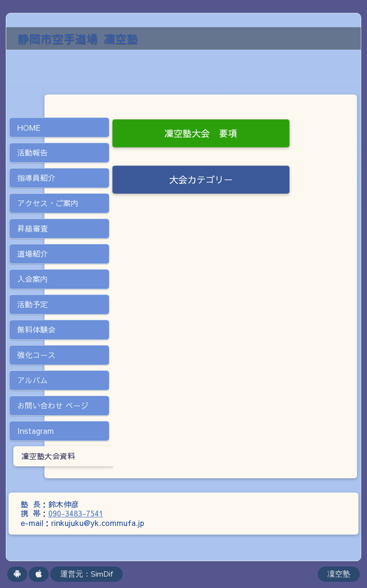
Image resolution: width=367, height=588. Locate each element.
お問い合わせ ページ (53, 405)
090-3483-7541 (76, 513)
